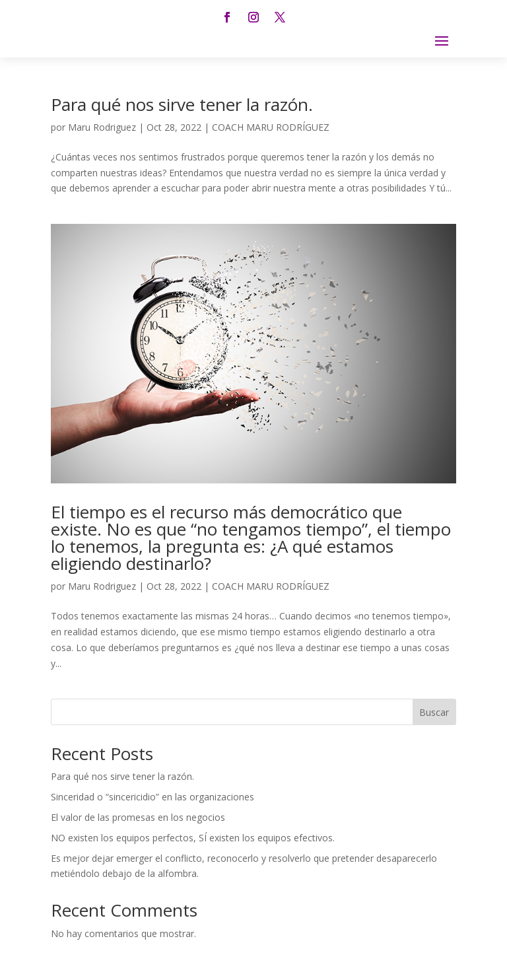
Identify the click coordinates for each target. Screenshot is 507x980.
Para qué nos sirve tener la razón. (182, 104)
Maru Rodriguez (102, 127)
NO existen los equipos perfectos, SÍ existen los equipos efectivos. (193, 838)
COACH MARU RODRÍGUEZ (271, 127)
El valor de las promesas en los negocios (138, 817)
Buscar (434, 712)
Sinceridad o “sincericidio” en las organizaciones (152, 797)
